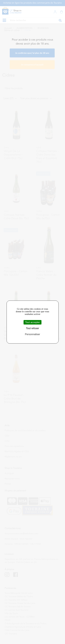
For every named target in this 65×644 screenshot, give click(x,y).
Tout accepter (32, 322)
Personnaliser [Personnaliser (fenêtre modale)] (33, 334)
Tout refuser (32, 328)
